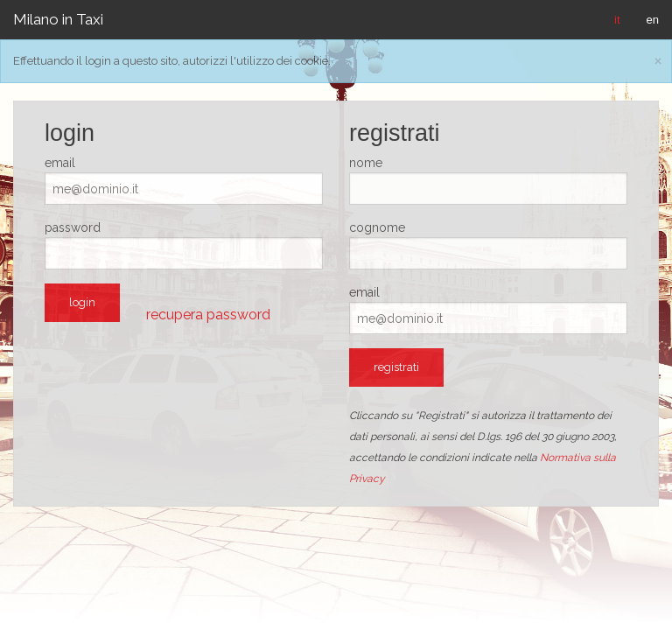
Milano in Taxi (58, 19)
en (653, 20)
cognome (377, 227)
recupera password (208, 315)
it (617, 20)
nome (366, 163)
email (60, 163)
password (73, 227)
